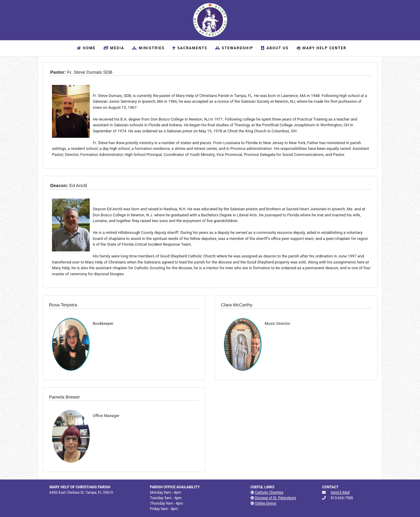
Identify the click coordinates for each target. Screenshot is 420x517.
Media (113, 48)
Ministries (148, 48)
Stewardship (233, 48)
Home (87, 48)
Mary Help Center (321, 48)
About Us (274, 48)
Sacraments (189, 48)
